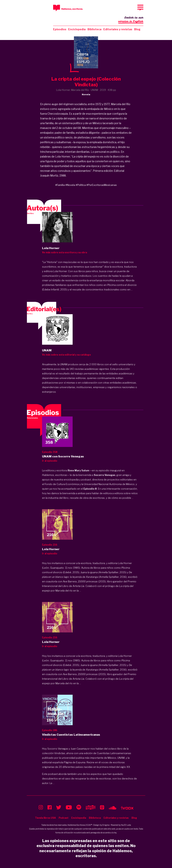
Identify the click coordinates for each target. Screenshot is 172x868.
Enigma (106, 825)
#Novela (70, 185)
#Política (81, 185)
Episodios (60, 29)
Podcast (64, 818)
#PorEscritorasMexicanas (102, 185)
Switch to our (131, 20)
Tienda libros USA (45, 818)
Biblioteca (95, 29)
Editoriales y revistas (118, 29)
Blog (137, 29)
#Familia (60, 185)
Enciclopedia (77, 29)
